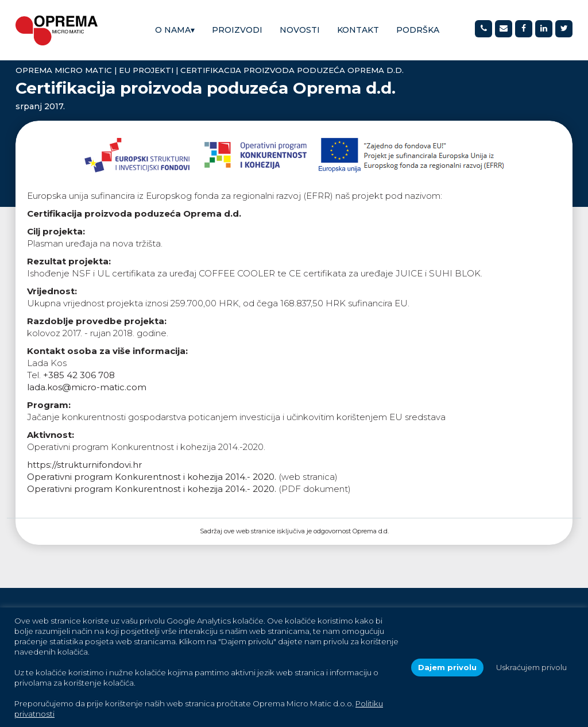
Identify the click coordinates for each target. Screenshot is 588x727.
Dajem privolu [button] (447, 667)
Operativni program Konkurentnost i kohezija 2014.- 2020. (152, 477)
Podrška (418, 30)
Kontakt (358, 30)
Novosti (300, 30)
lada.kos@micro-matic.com (87, 387)
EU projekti (146, 70)
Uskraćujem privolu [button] (531, 667)
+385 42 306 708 (79, 375)
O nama (175, 30)
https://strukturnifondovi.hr (84, 465)
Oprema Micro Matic (64, 70)
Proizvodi (237, 30)
